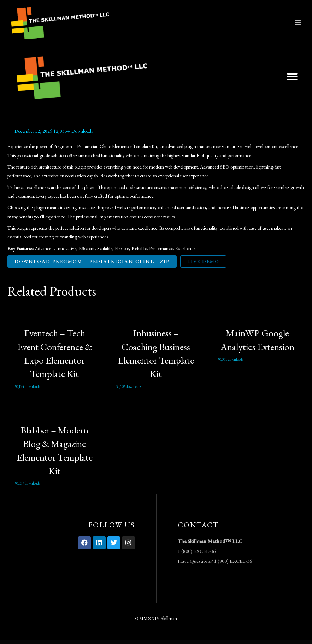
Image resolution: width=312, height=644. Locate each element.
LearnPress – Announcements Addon (181, 642)
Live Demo (203, 261)
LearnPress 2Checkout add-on (174, 642)
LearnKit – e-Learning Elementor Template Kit (168, 642)
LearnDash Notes (162, 642)
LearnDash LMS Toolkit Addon (129, 642)
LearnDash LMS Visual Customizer (136, 642)
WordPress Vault (124, 642)
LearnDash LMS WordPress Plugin (151, 642)
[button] (292, 77)
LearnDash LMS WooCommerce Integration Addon (143, 642)
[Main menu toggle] (298, 22)
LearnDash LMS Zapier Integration (157, 642)
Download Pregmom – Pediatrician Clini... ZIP (92, 261)
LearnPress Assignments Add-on (187, 642)
